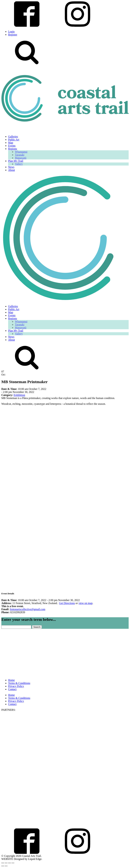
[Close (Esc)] (13, 863)
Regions (13, 149)
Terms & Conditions (19, 683)
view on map (86, 603)
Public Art (14, 140)
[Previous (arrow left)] (3, 866)
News (11, 167)
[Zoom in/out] (3, 863)
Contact (12, 689)
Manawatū (21, 158)
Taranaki (20, 155)
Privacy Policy (16, 686)
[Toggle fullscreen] (6, 863)
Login (11, 32)
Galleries (13, 137)
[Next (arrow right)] (6, 866)
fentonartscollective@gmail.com (28, 609)
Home (11, 680)
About (12, 170)
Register (13, 35)
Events (12, 146)
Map (11, 143)
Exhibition (19, 395)
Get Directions (67, 603)
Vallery (19, 164)
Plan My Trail (16, 161)
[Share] (9, 863)
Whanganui (21, 152)
